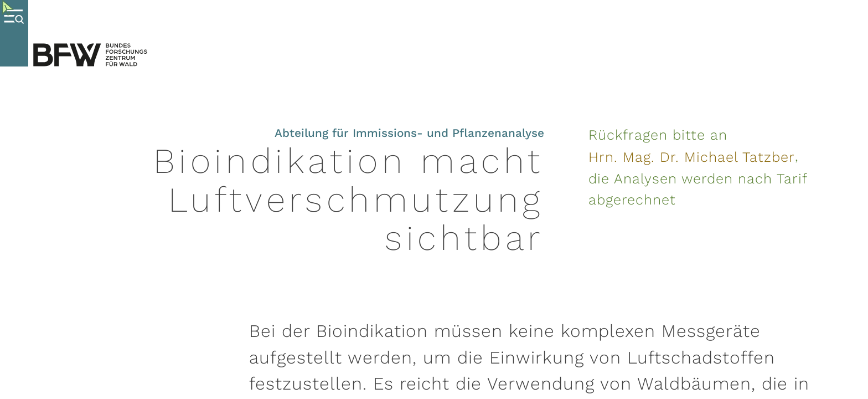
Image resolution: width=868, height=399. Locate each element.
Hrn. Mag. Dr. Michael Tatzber (692, 157)
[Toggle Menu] (14, 33)
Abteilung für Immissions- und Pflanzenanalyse (409, 133)
